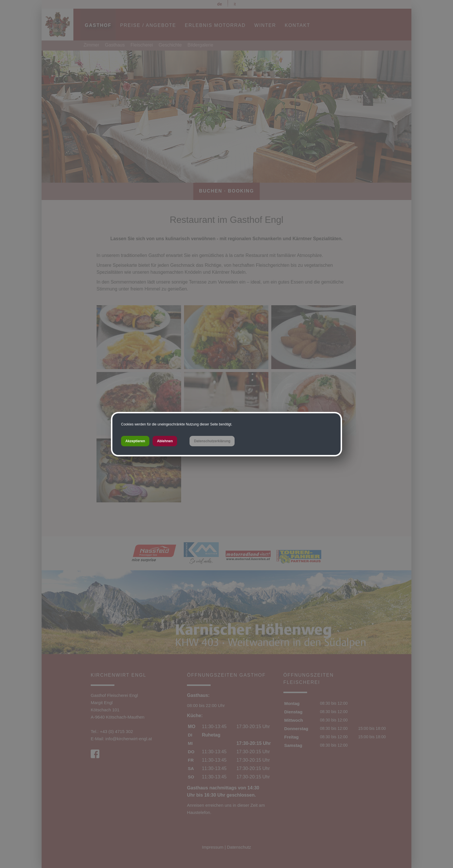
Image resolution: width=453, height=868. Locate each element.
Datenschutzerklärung (212, 441)
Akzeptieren (135, 441)
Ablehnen (165, 441)
